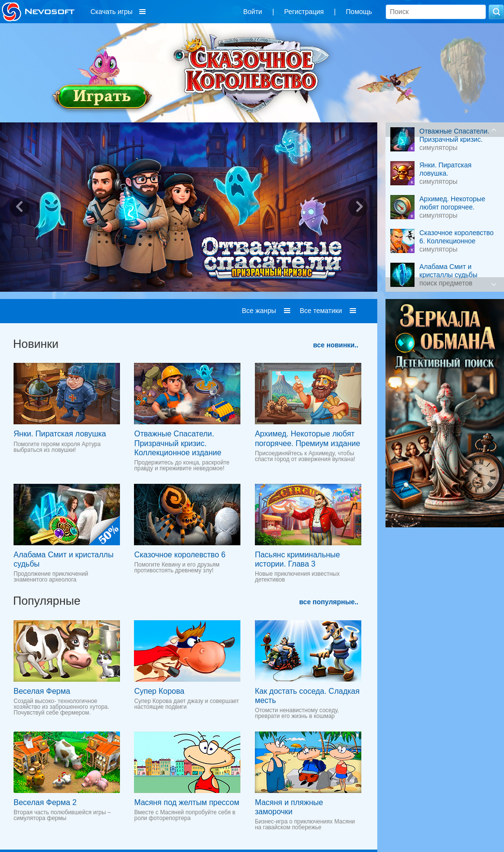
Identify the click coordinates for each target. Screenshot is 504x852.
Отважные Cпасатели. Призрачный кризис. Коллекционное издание (178, 443)
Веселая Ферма (42, 691)
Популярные (47, 601)
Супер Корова (159, 691)
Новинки (36, 344)
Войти (253, 12)
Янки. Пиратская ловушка (60, 434)
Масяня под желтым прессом (186, 802)
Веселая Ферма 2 (45, 802)
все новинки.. (336, 345)
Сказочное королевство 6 (180, 555)
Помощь (359, 12)
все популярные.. (329, 602)
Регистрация (304, 12)
